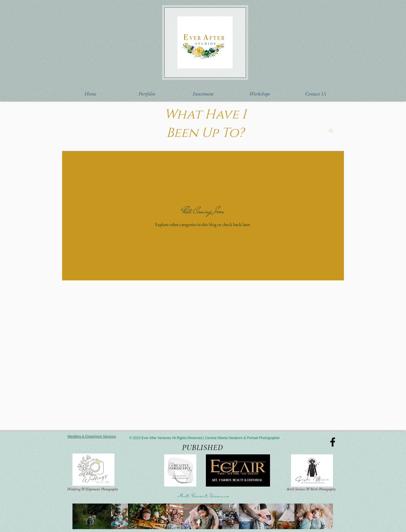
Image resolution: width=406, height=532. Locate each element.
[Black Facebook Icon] (333, 442)
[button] (147, 94)
